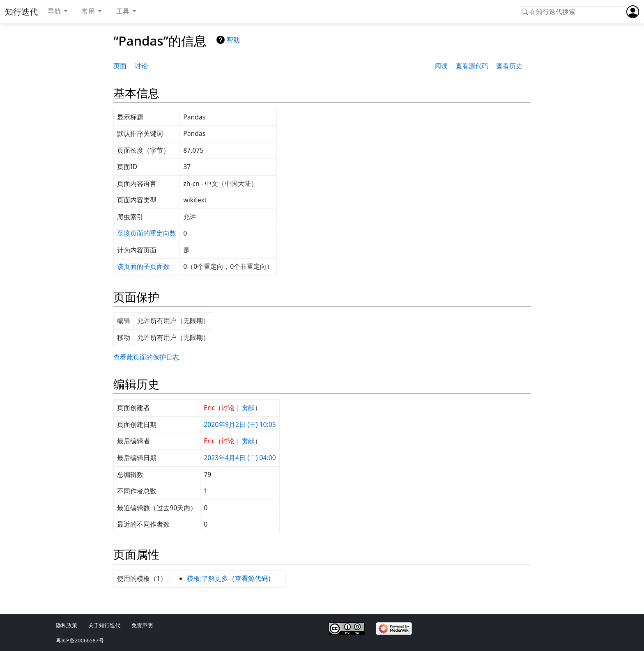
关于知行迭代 (104, 625)
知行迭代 (21, 12)
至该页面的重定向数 (147, 233)
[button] (57, 11)
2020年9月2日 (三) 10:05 (240, 424)
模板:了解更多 (207, 578)
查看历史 (509, 66)
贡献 (248, 408)
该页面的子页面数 (143, 266)
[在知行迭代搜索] (571, 12)
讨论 (141, 66)
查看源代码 (472, 66)
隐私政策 (67, 625)
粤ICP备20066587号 (80, 640)
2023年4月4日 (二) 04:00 (240, 458)
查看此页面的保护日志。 (149, 357)
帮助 (233, 40)
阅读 (441, 66)
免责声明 (142, 625)
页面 (120, 66)
